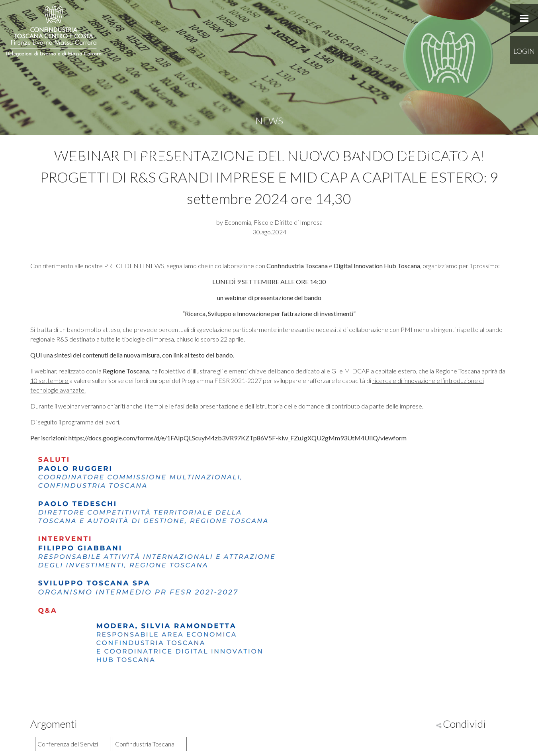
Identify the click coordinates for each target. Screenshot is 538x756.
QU (35, 355)
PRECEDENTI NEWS (134, 266)
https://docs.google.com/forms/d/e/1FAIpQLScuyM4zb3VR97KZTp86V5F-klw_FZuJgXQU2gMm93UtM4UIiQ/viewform (238, 438)
